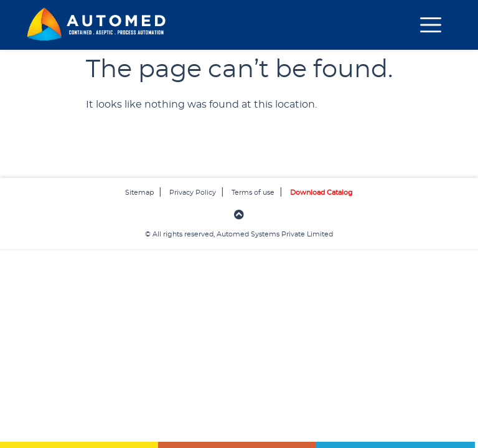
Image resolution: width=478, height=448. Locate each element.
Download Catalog (321, 193)
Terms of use (253, 193)
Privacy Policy (193, 193)
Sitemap (139, 193)
